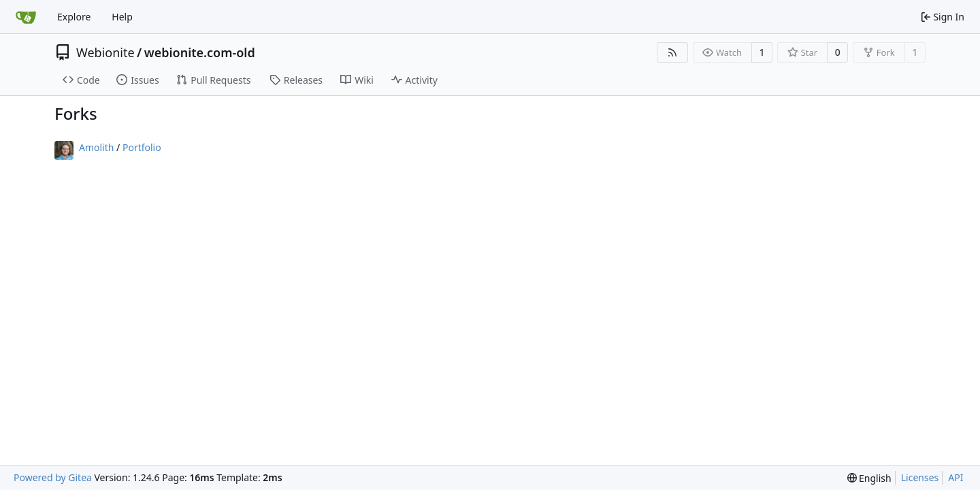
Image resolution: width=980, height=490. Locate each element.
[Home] (26, 17)
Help (122, 17)
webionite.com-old (200, 52)
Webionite (105, 52)
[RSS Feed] (672, 52)
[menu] (869, 478)
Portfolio (142, 147)
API (955, 477)
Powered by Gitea (53, 477)
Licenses (920, 477)
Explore (74, 17)
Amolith (96, 147)
